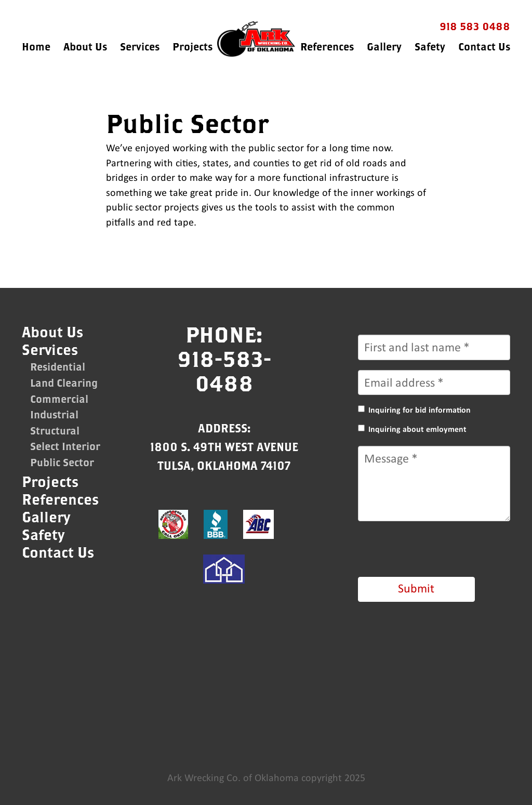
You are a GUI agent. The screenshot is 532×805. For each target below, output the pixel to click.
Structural (55, 431)
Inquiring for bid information (420, 410)
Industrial (54, 414)
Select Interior (65, 446)
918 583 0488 (475, 26)
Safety (430, 47)
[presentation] (437, 551)
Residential (58, 367)
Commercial (59, 399)
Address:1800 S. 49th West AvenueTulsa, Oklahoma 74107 (224, 447)
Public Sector (62, 462)
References (327, 47)
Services (140, 47)
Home (36, 47)
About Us (85, 47)
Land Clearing (64, 383)
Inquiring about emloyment (417, 429)
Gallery (384, 47)
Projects (192, 47)
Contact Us (484, 47)
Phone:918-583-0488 (224, 359)
